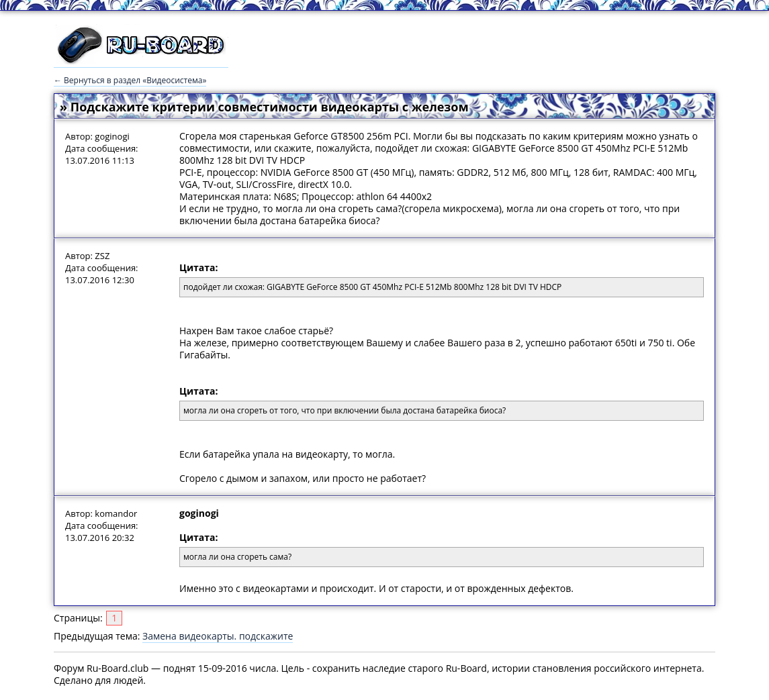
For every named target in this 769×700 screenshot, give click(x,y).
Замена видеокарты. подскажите (218, 636)
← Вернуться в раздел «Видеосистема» (130, 80)
